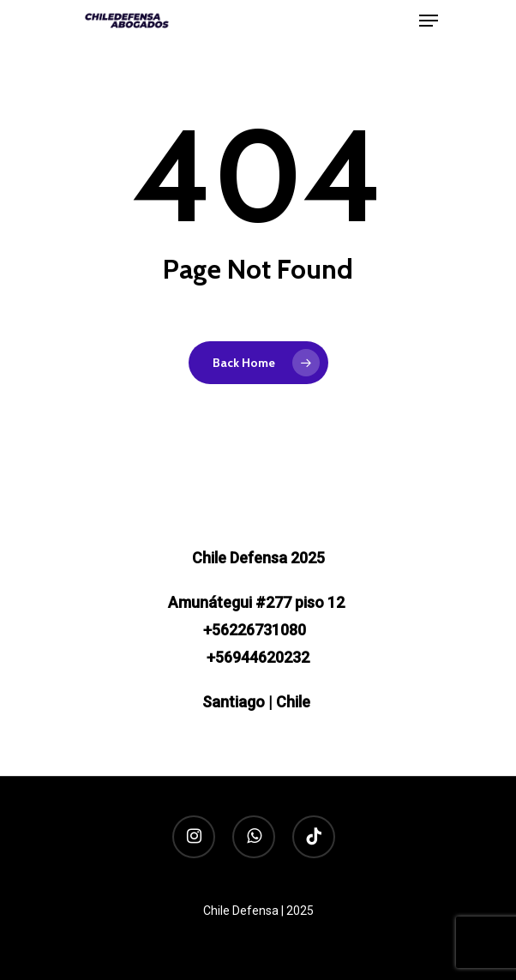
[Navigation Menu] (429, 21)
